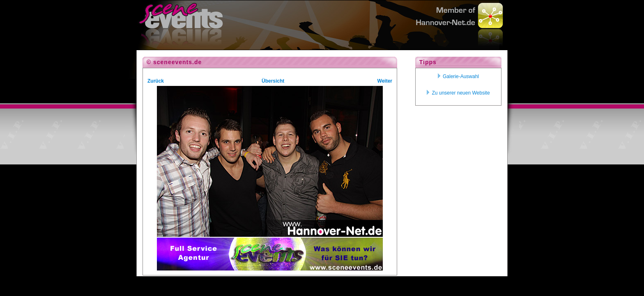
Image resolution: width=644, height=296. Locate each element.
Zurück (156, 81)
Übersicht (273, 81)
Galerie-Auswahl (458, 76)
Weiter (385, 81)
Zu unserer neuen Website (458, 93)
